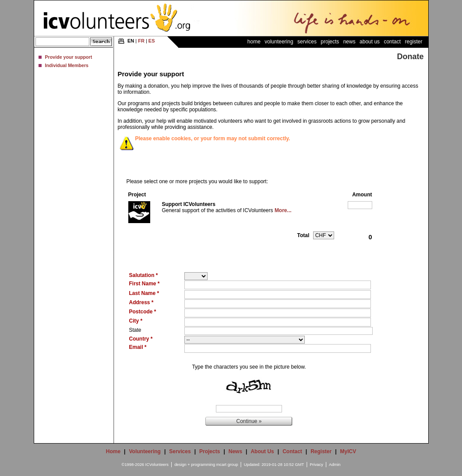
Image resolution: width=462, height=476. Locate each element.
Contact (392, 42)
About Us (370, 42)
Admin (335, 465)
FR (141, 41)
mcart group (227, 465)
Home (254, 42)
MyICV (348, 451)
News (349, 42)
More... (283, 210)
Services (307, 42)
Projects (330, 42)
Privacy (316, 465)
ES (152, 41)
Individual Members (67, 65)
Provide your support (69, 57)
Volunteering (279, 42)
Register (413, 42)
